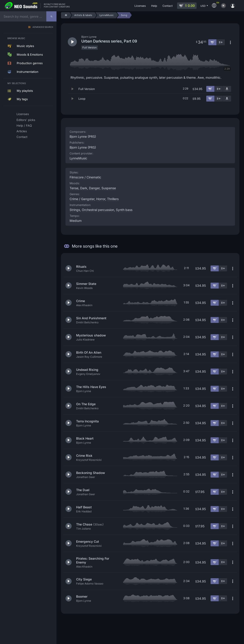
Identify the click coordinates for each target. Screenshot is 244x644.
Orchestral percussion (98, 210)
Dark (84, 188)
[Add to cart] (210, 89)
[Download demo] (227, 89)
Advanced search (43, 27)
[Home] (65, 15)
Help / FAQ (24, 125)
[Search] (51, 16)
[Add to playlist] (219, 89)
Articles (22, 131)
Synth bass (124, 210)
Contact (22, 137)
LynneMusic (78, 158)
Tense (74, 188)
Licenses (23, 114)
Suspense (109, 188)
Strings (75, 210)
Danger (94, 188)
